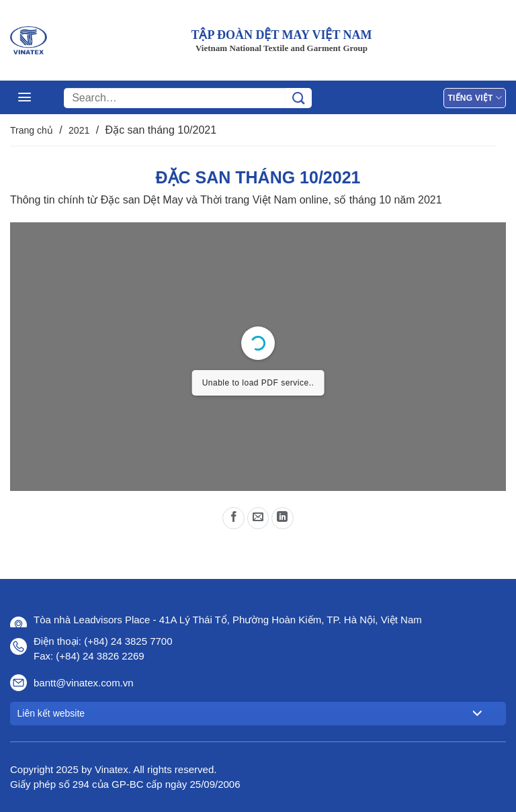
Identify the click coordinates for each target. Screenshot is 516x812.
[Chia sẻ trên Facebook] (233, 518)
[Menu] (25, 97)
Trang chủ (32, 130)
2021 (79, 130)
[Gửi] (299, 98)
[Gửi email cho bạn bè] (258, 518)
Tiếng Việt (475, 98)
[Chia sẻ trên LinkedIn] (283, 518)
